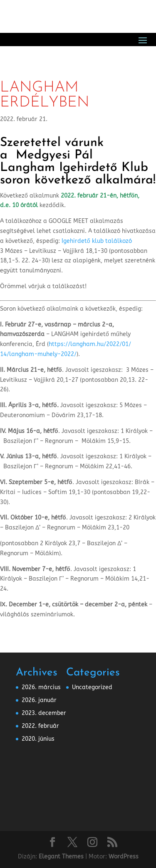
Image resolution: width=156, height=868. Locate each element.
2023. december (44, 713)
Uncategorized (92, 687)
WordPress (124, 857)
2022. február (40, 726)
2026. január (39, 700)
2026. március (41, 687)
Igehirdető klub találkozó (97, 241)
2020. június (38, 739)
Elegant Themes (61, 857)
